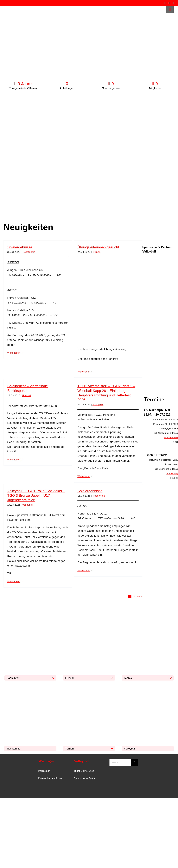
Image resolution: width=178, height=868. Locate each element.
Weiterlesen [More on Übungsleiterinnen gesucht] (84, 372)
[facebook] (165, 3)
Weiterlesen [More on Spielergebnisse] (14, 353)
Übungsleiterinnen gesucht (98, 247)
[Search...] (120, 762)
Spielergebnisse (20, 247)
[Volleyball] (144, 685)
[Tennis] (144, 615)
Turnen (97, 252)
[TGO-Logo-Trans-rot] (13, 7)
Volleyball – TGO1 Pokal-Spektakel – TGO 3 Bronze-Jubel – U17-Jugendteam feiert (36, 495)
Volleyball (98, 405)
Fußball (27, 395)
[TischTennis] (26, 685)
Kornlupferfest (171, 437)
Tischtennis (29, 252)
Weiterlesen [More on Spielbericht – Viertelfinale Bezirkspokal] (14, 460)
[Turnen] (85, 685)
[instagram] (169, 3)
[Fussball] (85, 615)
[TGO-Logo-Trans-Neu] (15, 760)
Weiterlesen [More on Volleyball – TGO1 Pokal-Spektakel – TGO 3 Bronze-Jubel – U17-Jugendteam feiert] (14, 582)
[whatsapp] (173, 3)
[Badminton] (26, 615)
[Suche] (134, 762)
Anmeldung (172, 473)
